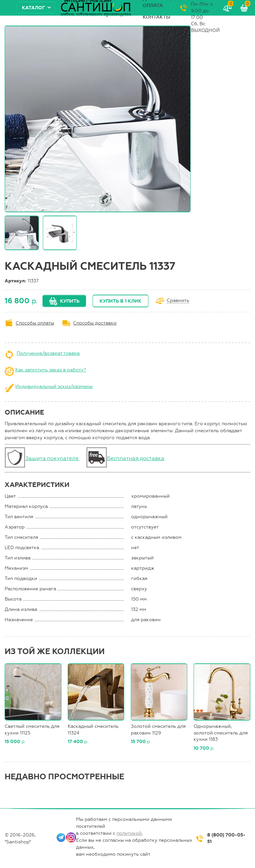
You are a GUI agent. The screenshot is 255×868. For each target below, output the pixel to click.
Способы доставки (95, 323)
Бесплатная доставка (136, 458)
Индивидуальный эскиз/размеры (54, 386)
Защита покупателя (52, 458)
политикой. (130, 833)
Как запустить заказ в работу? (51, 370)
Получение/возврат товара (48, 353)
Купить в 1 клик (121, 301)
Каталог (34, 8)
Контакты (157, 17)
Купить (70, 301)
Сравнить (178, 301)
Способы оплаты (35, 323)
